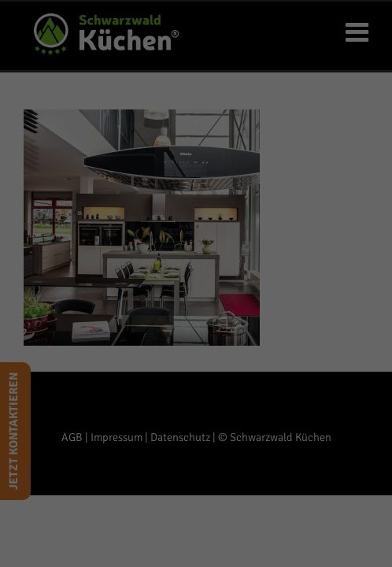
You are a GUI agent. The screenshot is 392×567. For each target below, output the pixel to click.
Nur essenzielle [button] (196, 466)
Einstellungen (110, 354)
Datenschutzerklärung (130, 339)
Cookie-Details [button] (129, 546)
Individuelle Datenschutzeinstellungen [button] (196, 512)
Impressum (271, 546)
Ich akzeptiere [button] (196, 419)
